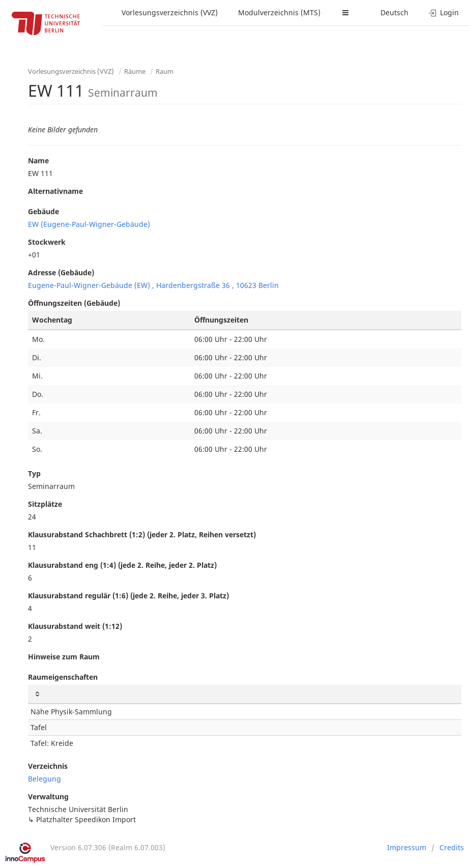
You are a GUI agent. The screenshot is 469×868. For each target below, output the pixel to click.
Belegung (45, 779)
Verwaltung (48, 797)
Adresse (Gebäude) (61, 272)
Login (444, 12)
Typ (34, 473)
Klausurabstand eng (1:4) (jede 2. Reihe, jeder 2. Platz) (122, 565)
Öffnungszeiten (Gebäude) (74, 303)
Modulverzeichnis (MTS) (279, 12)
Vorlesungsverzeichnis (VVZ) (170, 12)
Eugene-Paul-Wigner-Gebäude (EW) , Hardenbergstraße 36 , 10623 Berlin (153, 285)
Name (38, 161)
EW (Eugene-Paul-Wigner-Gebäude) (89, 224)
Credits (452, 847)
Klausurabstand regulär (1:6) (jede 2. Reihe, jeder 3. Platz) (128, 596)
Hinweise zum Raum (64, 657)
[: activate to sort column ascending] (245, 694)
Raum (165, 71)
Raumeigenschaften (63, 677)
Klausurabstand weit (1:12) (75, 626)
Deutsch (394, 12)
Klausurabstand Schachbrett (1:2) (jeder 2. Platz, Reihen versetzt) (142, 534)
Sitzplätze (45, 504)
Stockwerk (47, 242)
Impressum (407, 847)
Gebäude (43, 211)
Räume (135, 71)
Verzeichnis (48, 766)
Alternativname (55, 191)
